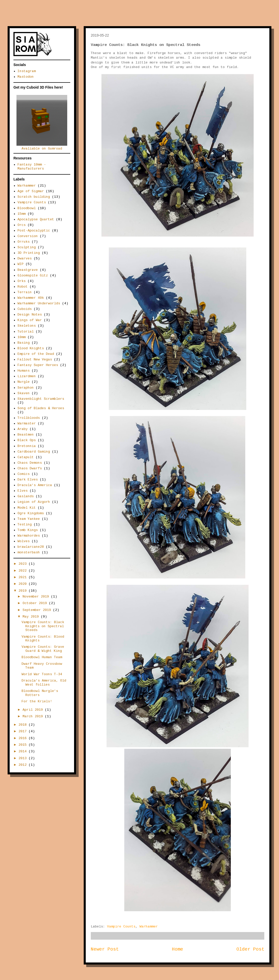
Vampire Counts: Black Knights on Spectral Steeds (43, 626)
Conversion (28, 236)
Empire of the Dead (36, 354)
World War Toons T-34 (42, 674)
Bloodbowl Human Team (42, 657)
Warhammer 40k (31, 298)
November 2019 (37, 597)
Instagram (27, 71)
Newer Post (105, 949)
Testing (25, 525)
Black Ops (27, 440)
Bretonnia (27, 446)
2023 (24, 564)
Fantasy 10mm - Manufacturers (32, 167)
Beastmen (26, 435)
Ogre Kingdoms (31, 513)
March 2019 (34, 716)
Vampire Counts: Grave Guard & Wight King (43, 649)
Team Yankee (29, 519)
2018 (24, 725)
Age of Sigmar (31, 191)
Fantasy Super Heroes (38, 365)
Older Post (250, 949)
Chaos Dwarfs (30, 468)
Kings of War (30, 320)
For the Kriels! (37, 701)
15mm (22, 214)
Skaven (24, 393)
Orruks (24, 242)
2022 (24, 571)
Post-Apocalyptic (34, 231)
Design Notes (30, 315)
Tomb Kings (28, 530)
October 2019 (36, 603)
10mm (22, 337)
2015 (24, 745)
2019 (24, 591)
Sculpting (27, 247)
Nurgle (24, 382)
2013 (24, 758)
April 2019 (34, 710)
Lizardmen (27, 376)
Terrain (25, 292)
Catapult (26, 457)
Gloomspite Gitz (33, 276)
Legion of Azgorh (34, 502)
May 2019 (32, 617)
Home (178, 949)
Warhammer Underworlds (39, 303)
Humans (24, 371)
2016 (24, 738)
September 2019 (38, 610)
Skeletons (27, 326)
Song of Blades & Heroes (41, 408)
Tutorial (26, 332)
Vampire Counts (121, 927)
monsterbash (29, 552)
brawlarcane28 (31, 547)
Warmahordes (29, 536)
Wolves (24, 541)
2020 (24, 584)
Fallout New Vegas (35, 360)
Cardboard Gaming (34, 452)
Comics (24, 474)
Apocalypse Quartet (36, 219)
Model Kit (27, 508)
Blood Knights (31, 348)
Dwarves (25, 259)
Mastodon (26, 77)
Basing (24, 343)
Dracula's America (35, 485)
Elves (23, 491)
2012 (24, 765)
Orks (22, 281)
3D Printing (29, 253)
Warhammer (149, 927)
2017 (24, 731)
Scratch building (34, 197)
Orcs (22, 225)
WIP (21, 264)
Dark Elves (28, 480)
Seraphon (26, 388)
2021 (24, 577)
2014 (24, 751)
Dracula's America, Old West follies (44, 683)
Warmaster (27, 423)
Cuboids (25, 309)
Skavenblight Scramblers (41, 399)
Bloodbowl (27, 208)
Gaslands (26, 496)
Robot (23, 287)
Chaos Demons (30, 463)
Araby (23, 429)
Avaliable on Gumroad (42, 147)
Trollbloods (29, 418)
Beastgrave (28, 270)
